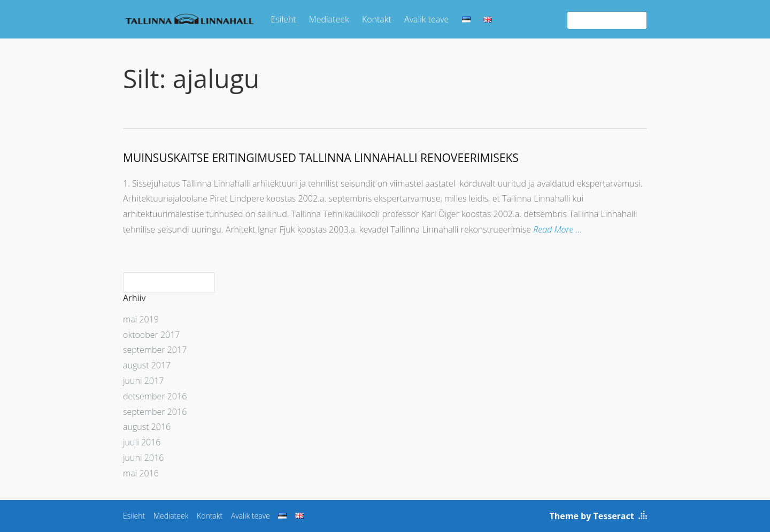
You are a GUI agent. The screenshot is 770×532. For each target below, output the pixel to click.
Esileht (284, 19)
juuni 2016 (143, 458)
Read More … (557, 229)
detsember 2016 (155, 396)
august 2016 (147, 427)
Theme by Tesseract (592, 516)
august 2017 (147, 365)
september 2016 (155, 412)
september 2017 (155, 350)
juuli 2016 (142, 442)
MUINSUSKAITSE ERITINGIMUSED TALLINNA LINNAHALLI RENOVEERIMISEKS (321, 158)
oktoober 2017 (151, 335)
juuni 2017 (143, 381)
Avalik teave (426, 19)
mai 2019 (141, 319)
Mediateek (329, 19)
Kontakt (377, 19)
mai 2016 (141, 473)
